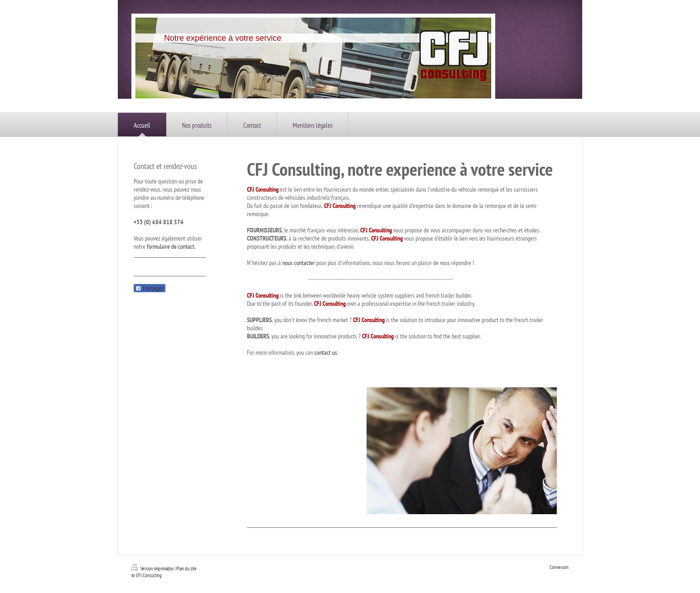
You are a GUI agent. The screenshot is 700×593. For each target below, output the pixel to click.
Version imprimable (153, 569)
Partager (150, 289)
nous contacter (299, 263)
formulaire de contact (171, 246)
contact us (326, 352)
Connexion (559, 567)
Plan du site (186, 569)
